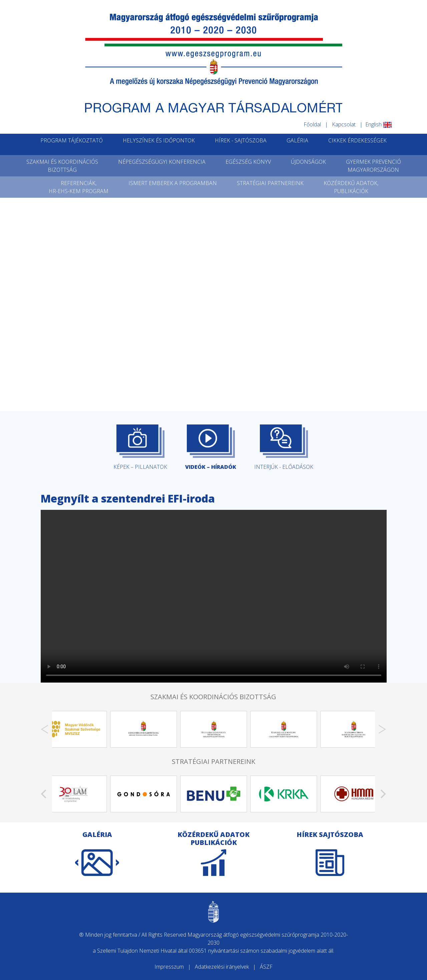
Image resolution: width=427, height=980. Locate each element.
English (379, 124)
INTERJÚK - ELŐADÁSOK (284, 447)
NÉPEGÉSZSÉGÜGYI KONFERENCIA (162, 162)
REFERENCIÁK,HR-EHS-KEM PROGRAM (79, 187)
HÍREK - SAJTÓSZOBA (241, 140)
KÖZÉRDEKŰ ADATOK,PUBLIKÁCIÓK (351, 187)
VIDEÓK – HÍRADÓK (211, 447)
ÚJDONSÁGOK (308, 162)
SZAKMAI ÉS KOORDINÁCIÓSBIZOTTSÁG (62, 166)
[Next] (382, 729)
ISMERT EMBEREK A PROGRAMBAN (173, 183)
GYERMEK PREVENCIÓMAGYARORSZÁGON (373, 166)
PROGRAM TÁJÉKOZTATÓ (72, 140)
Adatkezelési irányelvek (222, 967)
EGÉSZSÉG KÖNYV (248, 162)
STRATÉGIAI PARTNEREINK (270, 183)
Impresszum (169, 967)
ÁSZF (266, 967)
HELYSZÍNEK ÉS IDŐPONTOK (159, 140)
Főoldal (312, 124)
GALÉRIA (297, 140)
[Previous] (45, 729)
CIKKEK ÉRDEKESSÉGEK (357, 140)
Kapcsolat (344, 124)
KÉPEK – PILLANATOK (140, 447)
